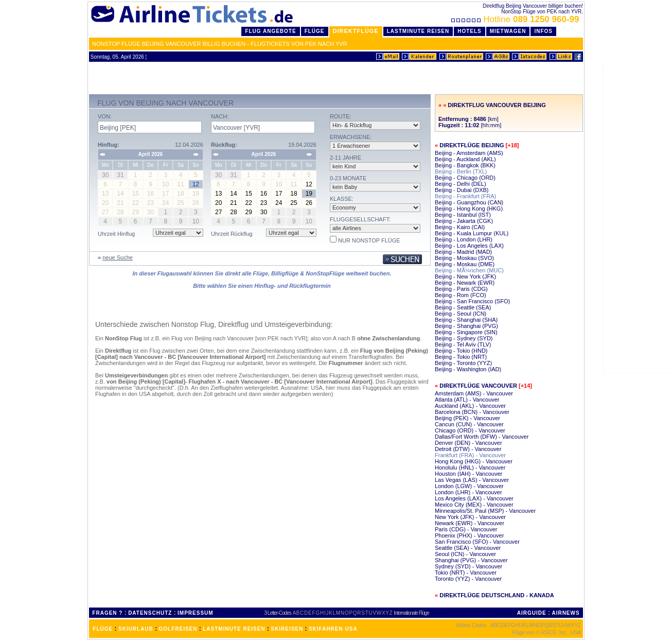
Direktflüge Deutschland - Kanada (497, 595)
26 (309, 203)
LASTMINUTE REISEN (234, 629)
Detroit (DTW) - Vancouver (468, 449)
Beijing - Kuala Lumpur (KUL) (472, 233)
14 (233, 194)
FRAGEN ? (107, 613)
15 (249, 194)
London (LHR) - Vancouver (468, 492)
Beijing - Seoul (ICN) (461, 314)
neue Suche (118, 257)
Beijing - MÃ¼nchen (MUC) (469, 270)
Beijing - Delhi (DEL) (461, 184)
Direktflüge (356, 31)
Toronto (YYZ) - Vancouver (468, 579)
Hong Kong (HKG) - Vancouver (474, 461)
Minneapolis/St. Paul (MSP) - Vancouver (485, 511)
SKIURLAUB (136, 629)
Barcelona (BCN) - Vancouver (472, 412)
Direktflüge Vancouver (478, 386)
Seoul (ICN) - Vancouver (465, 554)
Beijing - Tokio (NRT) (461, 357)
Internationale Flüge (411, 613)
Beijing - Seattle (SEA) (463, 307)
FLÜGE (103, 629)
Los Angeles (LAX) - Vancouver (474, 498)
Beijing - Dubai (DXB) (462, 190)
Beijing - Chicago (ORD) (465, 178)
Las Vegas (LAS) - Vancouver (472, 480)
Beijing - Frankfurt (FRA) (465, 196)
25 (294, 203)
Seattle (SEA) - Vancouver (468, 548)
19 (309, 194)
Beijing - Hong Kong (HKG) (469, 209)
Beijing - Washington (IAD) (468, 369)
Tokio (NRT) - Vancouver (466, 573)
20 (218, 203)
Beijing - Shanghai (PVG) (466, 326)
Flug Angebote (270, 31)
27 (218, 212)
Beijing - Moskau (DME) (465, 264)
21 (233, 203)
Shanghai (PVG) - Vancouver (471, 560)
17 (279, 194)
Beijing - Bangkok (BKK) (465, 165)
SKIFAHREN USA (333, 629)
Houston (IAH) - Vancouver (468, 474)
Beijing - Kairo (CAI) (460, 227)
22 (249, 203)
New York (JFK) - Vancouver (470, 517)
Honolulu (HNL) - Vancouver (470, 467)
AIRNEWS (565, 613)
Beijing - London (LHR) (464, 239)
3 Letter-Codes (278, 613)
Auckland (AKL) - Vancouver (470, 406)
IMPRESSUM (196, 613)
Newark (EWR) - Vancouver (470, 523)
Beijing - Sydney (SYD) (464, 338)
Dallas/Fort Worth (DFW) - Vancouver (482, 437)
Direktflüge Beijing (472, 145)
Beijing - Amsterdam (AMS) (469, 153)
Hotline (516, 19)
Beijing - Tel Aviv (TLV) (463, 344)
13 (218, 194)
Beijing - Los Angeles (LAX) (469, 246)
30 (264, 212)
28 (233, 212)
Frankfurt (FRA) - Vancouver (470, 455)
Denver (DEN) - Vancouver (468, 443)
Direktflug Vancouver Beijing (497, 105)
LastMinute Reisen (418, 31)
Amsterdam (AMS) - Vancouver (474, 393)
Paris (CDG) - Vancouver (466, 529)
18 (294, 194)
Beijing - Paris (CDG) (461, 289)
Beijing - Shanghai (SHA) (466, 320)
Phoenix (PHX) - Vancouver (469, 535)
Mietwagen (508, 31)
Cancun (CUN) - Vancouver (469, 424)
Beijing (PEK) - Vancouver (467, 418)
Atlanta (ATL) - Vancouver (467, 400)
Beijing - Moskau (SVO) (464, 258)
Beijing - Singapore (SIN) (466, 332)
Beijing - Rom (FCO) (461, 295)
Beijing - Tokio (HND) (461, 351)
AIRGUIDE (532, 613)
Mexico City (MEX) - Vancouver (474, 505)
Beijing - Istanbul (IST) (463, 215)
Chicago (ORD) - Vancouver (470, 430)
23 (264, 203)
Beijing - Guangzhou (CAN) (469, 202)
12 (309, 184)
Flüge (315, 31)
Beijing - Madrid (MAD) (463, 252)
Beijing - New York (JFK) (465, 276)
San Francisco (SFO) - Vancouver (477, 542)
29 (249, 212)
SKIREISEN (287, 629)
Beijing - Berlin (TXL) (461, 171)
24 (279, 203)
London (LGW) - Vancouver (469, 486)
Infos (543, 31)
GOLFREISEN (178, 629)
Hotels (470, 31)
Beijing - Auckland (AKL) (465, 159)
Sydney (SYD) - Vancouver (468, 566)
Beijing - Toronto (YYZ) (463, 363)
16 (264, 194)
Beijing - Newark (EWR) (465, 283)
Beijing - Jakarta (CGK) (464, 221)
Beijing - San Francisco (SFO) (472, 301)
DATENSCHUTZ (150, 613)
